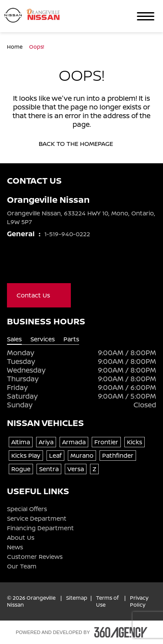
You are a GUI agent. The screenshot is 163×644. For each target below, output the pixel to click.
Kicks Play (26, 455)
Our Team (22, 566)
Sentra (49, 469)
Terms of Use (107, 601)
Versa (76, 469)
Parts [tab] (71, 339)
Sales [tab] (14, 339)
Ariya (46, 442)
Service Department (37, 519)
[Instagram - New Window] (47, 265)
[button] (146, 16)
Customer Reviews (35, 557)
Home (15, 47)
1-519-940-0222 (67, 234)
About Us (21, 538)
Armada (74, 442)
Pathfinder (118, 455)
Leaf (55, 455)
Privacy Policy (139, 601)
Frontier (106, 442)
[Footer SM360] (121, 632)
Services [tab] (43, 339)
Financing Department (40, 528)
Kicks (135, 442)
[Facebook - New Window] (12, 265)
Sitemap (77, 598)
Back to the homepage (81, 144)
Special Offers (27, 509)
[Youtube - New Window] (30, 265)
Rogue (21, 469)
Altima (21, 442)
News (15, 547)
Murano (82, 455)
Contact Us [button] (39, 295)
